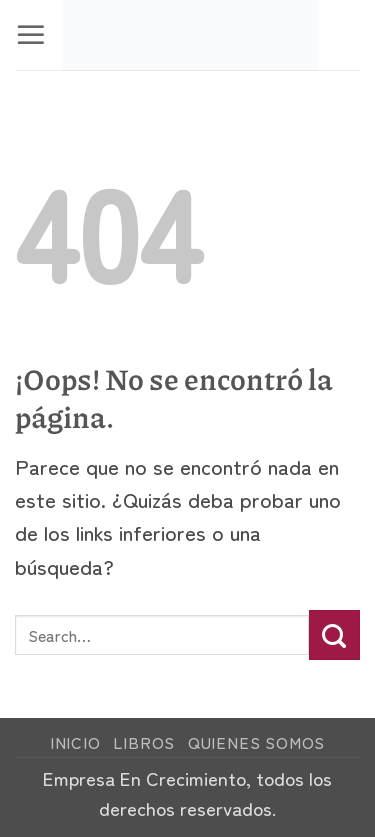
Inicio (75, 742)
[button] (31, 35)
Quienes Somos (256, 742)
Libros (144, 742)
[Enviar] (334, 635)
